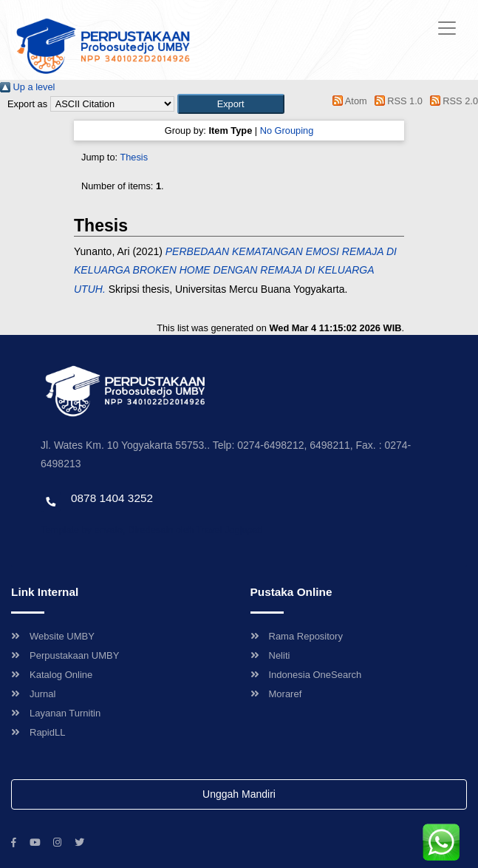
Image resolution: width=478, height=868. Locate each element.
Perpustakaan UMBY (65, 655)
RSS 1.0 (396, 101)
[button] (231, 104)
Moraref (276, 694)
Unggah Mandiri (239, 794)
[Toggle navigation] (447, 28)
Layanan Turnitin (56, 713)
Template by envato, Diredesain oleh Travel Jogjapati (151, 530)
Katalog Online (52, 675)
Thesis (134, 157)
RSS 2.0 (451, 101)
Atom (348, 101)
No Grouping (287, 130)
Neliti (270, 655)
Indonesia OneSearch (306, 675)
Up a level (27, 87)
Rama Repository (297, 636)
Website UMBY (53, 636)
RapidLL (38, 732)
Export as (27, 104)
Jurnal (33, 694)
